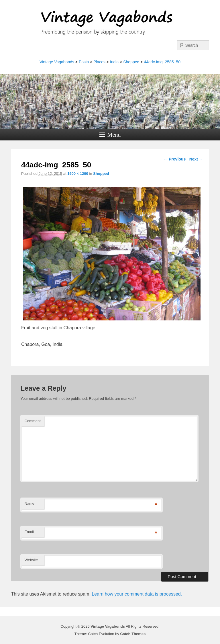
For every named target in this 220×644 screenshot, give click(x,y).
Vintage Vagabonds (57, 62)
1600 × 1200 (78, 174)
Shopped (131, 62)
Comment (32, 421)
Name (29, 503)
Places (99, 62)
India (114, 62)
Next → (196, 159)
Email (29, 532)
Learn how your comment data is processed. (137, 594)
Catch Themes (133, 634)
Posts (84, 62)
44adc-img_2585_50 (162, 62)
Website (31, 560)
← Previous (175, 159)
